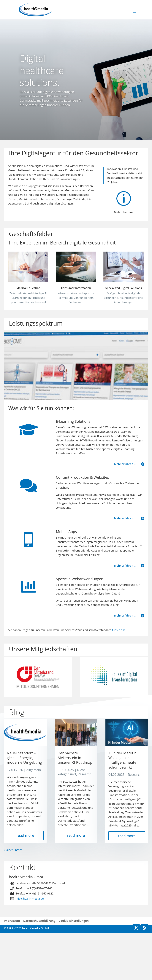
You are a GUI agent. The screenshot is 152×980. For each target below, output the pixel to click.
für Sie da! (118, 640)
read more (25, 882)
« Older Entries (13, 897)
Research (85, 821)
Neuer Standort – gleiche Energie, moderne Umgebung (24, 805)
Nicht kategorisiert (71, 819)
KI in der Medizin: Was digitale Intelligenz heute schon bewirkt (123, 807)
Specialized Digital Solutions (124, 298)
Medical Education (28, 288)
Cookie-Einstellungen (74, 968)
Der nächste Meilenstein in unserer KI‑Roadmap (75, 805)
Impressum (12, 968)
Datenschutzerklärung (39, 968)
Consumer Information (76, 298)
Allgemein (34, 817)
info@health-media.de (30, 946)
